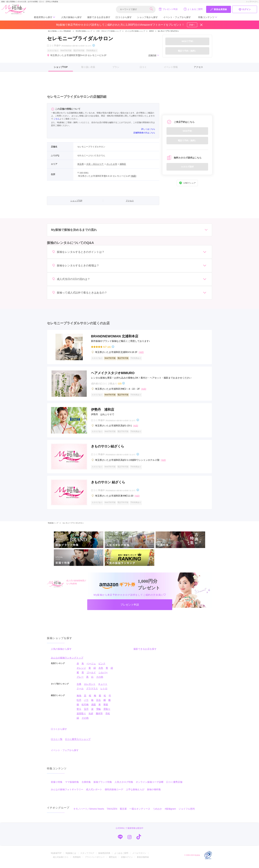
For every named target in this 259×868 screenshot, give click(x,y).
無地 (79, 699)
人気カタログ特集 (124, 785)
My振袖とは (71, 857)
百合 (98, 704)
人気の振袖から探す (72, 17)
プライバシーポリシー (95, 861)
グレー (80, 680)
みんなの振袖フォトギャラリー (67, 793)
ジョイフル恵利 (187, 812)
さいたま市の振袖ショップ (135, 31)
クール (80, 692)
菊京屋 (123, 812)
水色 (101, 671)
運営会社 (113, 861)
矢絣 (91, 717)
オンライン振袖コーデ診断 (150, 785)
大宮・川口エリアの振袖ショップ (109, 31)
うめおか (157, 812)
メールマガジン (139, 857)
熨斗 (79, 712)
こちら (56, 119)
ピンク (102, 667)
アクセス (198, 67)
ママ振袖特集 (72, 785)
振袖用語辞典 (104, 857)
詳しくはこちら (148, 129)
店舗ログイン (127, 861)
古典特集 (86, 785)
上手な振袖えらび (135, 793)
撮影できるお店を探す (99, 17)
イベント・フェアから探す (177, 17)
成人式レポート (94, 793)
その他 (100, 680)
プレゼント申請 (168, 9)
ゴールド (91, 676)
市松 (108, 717)
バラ (86, 704)
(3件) (109, 347)
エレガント (90, 687)
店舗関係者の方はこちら (144, 133)
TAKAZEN (112, 812)
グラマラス (92, 692)
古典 (79, 687)
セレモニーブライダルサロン (73, 523)
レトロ (104, 692)
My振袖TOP (56, 857)
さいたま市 (112, 164)
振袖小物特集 (154, 793)
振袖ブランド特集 (103, 785)
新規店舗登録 (143, 861)
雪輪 (98, 712)
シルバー (103, 676)
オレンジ (81, 671)
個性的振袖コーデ (114, 793)
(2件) (120, 383)
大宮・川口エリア (95, 164)
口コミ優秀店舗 (174, 785)
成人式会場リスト (61, 861)
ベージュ (91, 667)
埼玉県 (81, 164)
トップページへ (252, 2)
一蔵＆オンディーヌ (140, 812)
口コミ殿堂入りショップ (78, 743)
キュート (103, 687)
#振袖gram (170, 812)
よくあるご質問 (193, 9)
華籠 (106, 708)
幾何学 (99, 717)
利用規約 (77, 861)
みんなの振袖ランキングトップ (67, 661)
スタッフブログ (87, 857)
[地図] (134, 176)
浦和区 (151, 31)
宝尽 (86, 712)
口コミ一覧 (57, 743)
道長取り (81, 717)
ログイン (245, 9)
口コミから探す (124, 17)
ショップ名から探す (148, 17)
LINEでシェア (187, 183)
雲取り (107, 712)
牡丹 (79, 704)
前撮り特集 (57, 785)
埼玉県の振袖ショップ (84, 31)
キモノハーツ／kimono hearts (89, 812)
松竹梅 (85, 708)
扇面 (93, 708)
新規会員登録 (219, 9)
